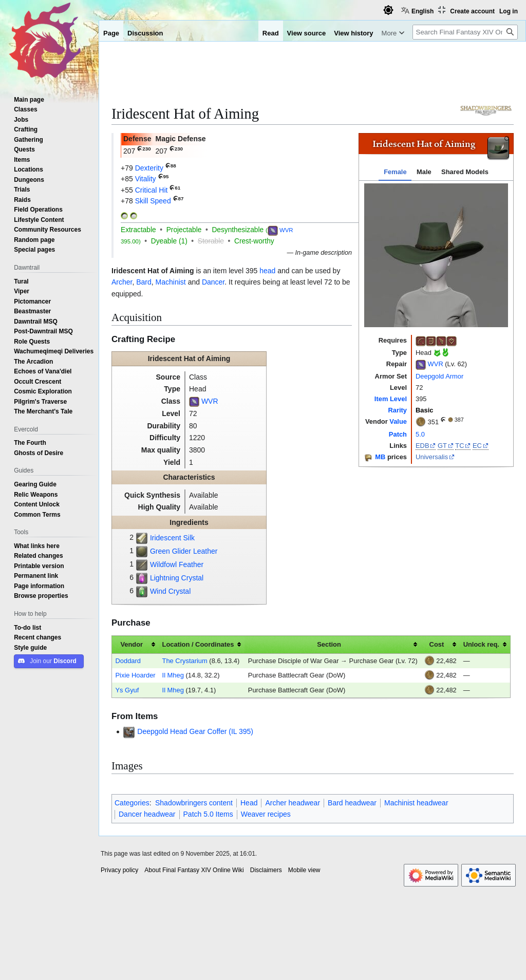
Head (249, 803)
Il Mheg (173, 675)
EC (477, 446)
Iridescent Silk (172, 538)
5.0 (420, 434)
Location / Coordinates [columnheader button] (198, 644)
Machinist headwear (416, 803)
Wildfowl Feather (177, 564)
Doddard (128, 661)
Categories (132, 803)
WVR (436, 364)
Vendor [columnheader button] (131, 644)
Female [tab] (395, 172)
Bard (144, 282)
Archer (122, 282)
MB (380, 457)
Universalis (432, 457)
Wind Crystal (170, 591)
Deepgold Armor (439, 376)
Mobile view (304, 870)
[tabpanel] (436, 255)
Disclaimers (266, 870)
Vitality (146, 179)
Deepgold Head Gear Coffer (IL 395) (195, 731)
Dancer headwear (147, 814)
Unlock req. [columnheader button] (481, 644)
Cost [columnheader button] (437, 644)
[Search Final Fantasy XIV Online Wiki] (465, 32)
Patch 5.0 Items (208, 814)
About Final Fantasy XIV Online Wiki (194, 870)
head (267, 271)
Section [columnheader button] (329, 644)
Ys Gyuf (127, 690)
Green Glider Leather (184, 551)
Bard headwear (352, 803)
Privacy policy (119, 870)
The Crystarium (185, 661)
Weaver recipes (266, 814)
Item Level (391, 399)
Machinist (171, 282)
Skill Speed (153, 201)
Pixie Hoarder (135, 675)
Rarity (397, 410)
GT (442, 446)
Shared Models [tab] (465, 172)
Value (398, 421)
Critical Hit (152, 190)
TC (459, 446)
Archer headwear (293, 803)
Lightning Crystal (177, 578)
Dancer (213, 282)
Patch (398, 434)
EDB (422, 446)
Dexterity (149, 168)
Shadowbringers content (194, 803)
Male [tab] (424, 172)
